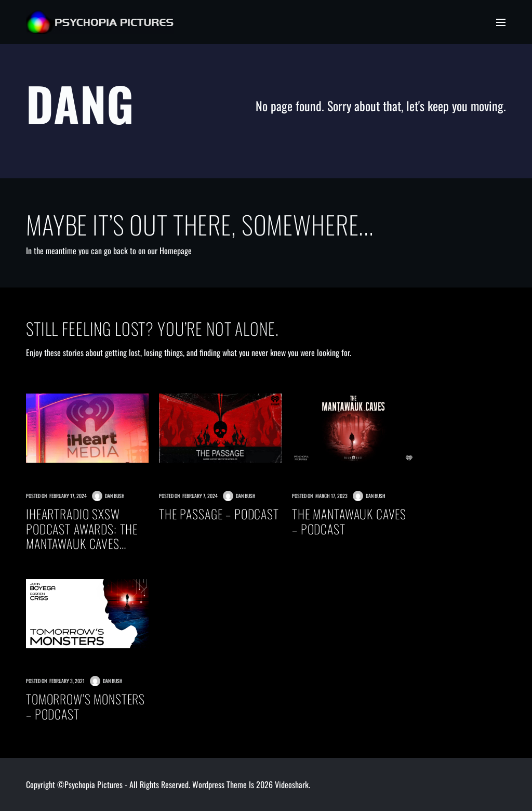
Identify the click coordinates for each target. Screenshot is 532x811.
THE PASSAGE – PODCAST (219, 514)
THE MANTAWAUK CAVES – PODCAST (349, 521)
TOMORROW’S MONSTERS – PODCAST (85, 707)
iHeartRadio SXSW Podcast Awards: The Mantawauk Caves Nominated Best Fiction (87, 529)
